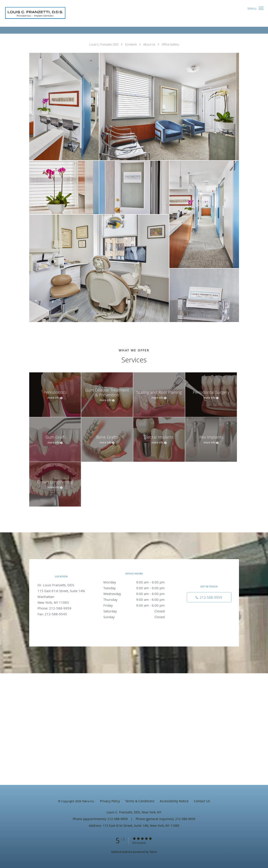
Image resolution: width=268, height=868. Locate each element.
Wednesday (134, 594)
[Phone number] (209, 597)
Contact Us (202, 801)
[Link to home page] (34, 13)
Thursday (134, 599)
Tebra (153, 852)
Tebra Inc (88, 801)
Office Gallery (170, 44)
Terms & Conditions (140, 801)
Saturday (134, 611)
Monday (134, 582)
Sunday (134, 617)
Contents (131, 44)
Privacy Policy (110, 801)
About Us (150, 44)
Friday (134, 605)
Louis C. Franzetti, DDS (104, 44)
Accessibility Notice (174, 801)
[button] (261, 8)
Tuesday (134, 588)
